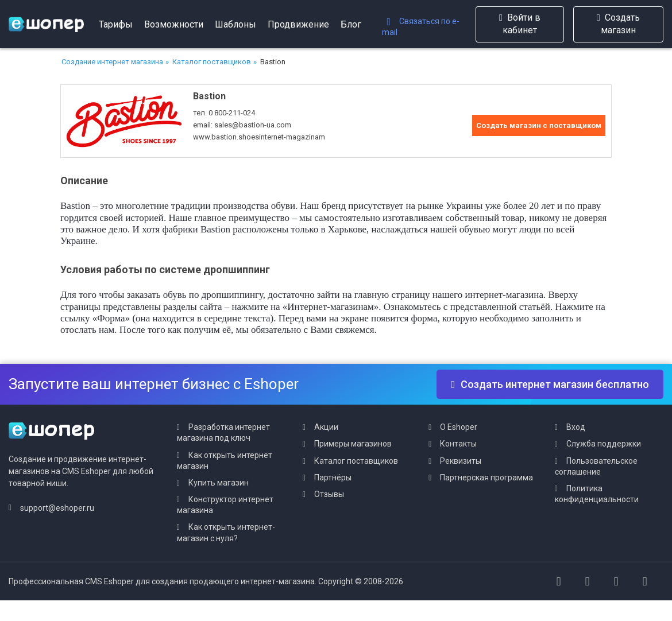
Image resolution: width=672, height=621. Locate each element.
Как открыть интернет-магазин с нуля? (226, 532)
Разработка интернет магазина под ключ (223, 432)
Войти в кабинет (520, 24)
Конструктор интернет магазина (225, 505)
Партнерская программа (486, 478)
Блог (351, 24)
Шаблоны (235, 24)
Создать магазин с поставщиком (539, 125)
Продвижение (298, 24)
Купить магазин (219, 483)
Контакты (458, 444)
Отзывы (329, 494)
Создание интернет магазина (112, 62)
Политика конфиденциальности (597, 494)
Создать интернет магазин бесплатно (550, 384)
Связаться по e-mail (421, 27)
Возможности (174, 24)
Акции (326, 427)
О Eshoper (459, 427)
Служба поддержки (604, 444)
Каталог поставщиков (212, 62)
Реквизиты (461, 461)
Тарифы (116, 24)
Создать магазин (618, 24)
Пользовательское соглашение (596, 466)
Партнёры (333, 478)
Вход (576, 427)
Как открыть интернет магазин (225, 461)
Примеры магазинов (353, 444)
